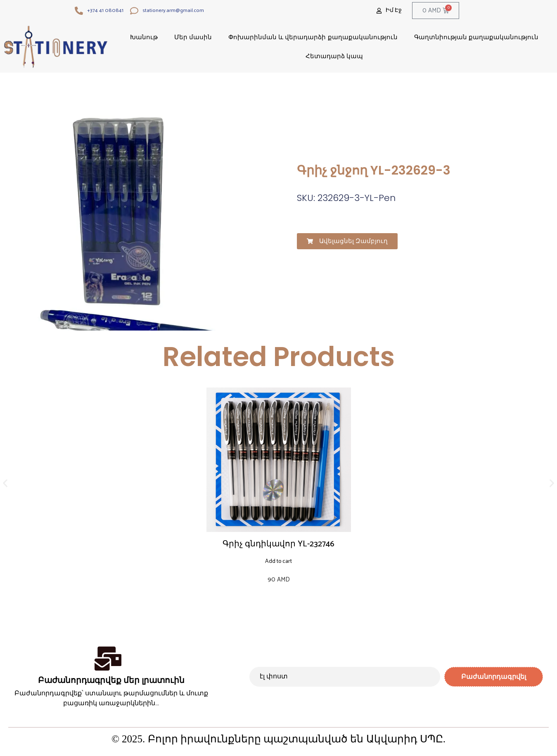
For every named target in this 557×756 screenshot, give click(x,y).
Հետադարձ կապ (334, 56)
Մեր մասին (193, 37)
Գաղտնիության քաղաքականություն (476, 37)
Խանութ (144, 37)
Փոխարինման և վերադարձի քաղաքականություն (313, 37)
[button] (347, 241)
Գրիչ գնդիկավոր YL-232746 (278, 544)
